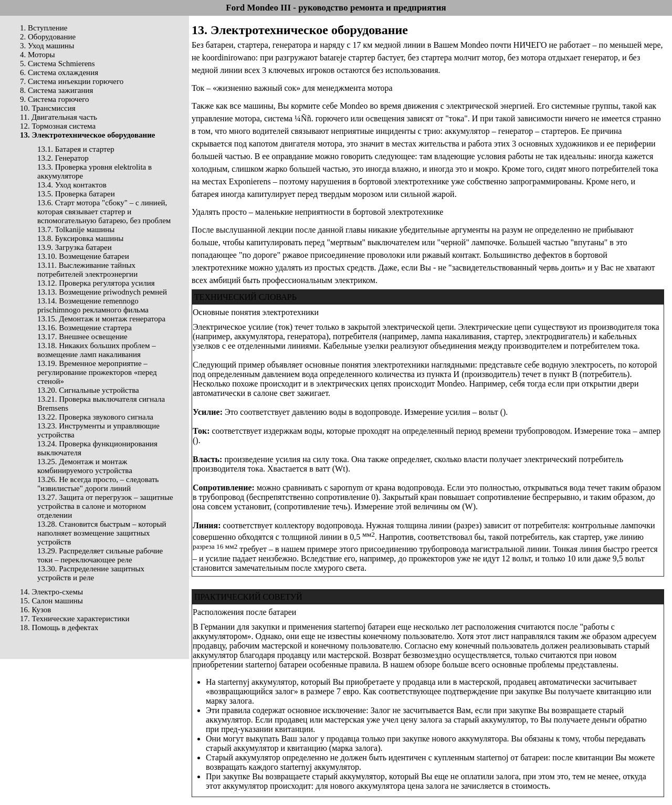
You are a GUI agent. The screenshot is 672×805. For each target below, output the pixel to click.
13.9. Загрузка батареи (75, 247)
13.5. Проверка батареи (76, 194)
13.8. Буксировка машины (80, 238)
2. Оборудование (48, 37)
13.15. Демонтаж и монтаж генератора (101, 319)
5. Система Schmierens (57, 64)
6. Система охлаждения (59, 72)
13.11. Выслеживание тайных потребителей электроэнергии (87, 270)
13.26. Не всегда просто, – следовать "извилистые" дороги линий (98, 484)
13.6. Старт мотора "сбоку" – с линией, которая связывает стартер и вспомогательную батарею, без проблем (104, 212)
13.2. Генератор (63, 158)
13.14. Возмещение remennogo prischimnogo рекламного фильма (93, 305)
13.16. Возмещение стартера (85, 328)
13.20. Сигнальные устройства (88, 390)
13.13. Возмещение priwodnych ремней (102, 292)
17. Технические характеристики (75, 619)
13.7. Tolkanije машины (76, 229)
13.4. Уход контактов (72, 185)
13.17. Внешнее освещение (82, 337)
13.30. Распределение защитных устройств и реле (91, 573)
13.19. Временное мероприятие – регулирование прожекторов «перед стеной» (97, 372)
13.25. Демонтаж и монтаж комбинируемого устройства (85, 466)
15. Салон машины (51, 601)
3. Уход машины (47, 46)
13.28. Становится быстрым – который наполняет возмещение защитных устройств (102, 533)
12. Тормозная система (58, 126)
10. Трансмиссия (48, 108)
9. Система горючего (55, 99)
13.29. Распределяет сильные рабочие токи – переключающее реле (100, 555)
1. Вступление (44, 28)
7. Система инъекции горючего (72, 81)
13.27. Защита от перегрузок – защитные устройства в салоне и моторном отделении (105, 506)
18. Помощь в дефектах (59, 628)
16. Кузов (35, 610)
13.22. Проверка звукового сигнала (95, 417)
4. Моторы (38, 55)
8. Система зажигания (56, 90)
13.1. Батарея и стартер (76, 149)
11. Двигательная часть (59, 117)
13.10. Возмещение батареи (83, 256)
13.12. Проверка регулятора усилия (96, 283)
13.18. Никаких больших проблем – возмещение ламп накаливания (97, 350)
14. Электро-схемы (51, 592)
